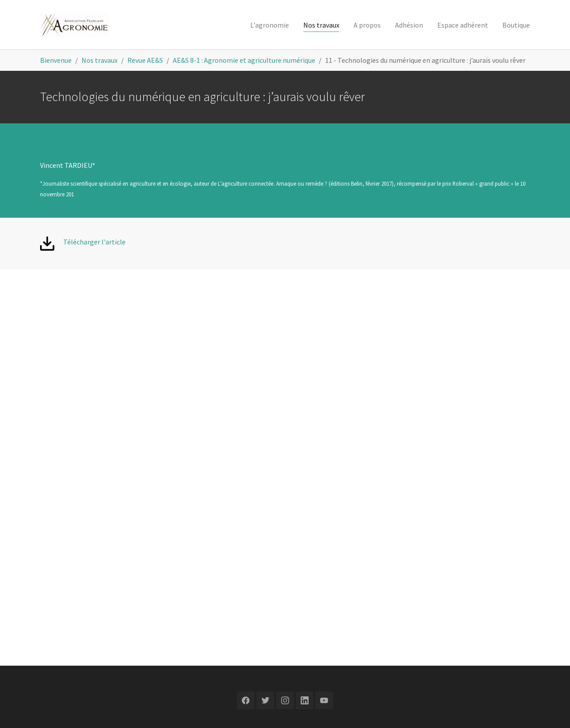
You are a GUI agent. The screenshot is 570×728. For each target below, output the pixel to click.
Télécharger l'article (94, 242)
